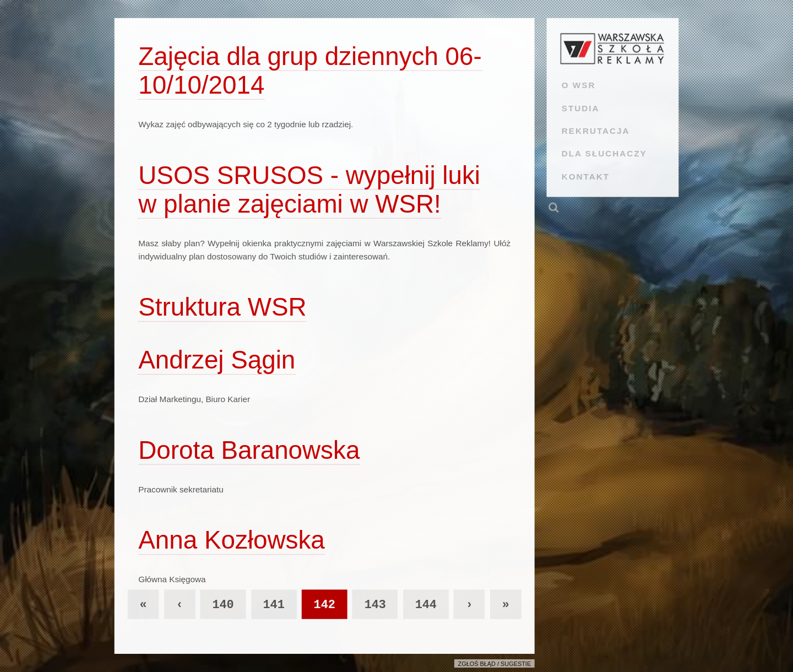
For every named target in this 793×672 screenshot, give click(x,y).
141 (273, 605)
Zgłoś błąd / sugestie (495, 664)
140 (223, 605)
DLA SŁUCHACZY (604, 153)
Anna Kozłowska (231, 540)
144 (426, 605)
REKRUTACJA (596, 131)
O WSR (579, 85)
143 (375, 605)
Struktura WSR (222, 307)
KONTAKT (586, 177)
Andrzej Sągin (217, 360)
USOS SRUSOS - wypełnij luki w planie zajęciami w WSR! (309, 189)
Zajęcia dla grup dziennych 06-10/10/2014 (310, 71)
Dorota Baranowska (249, 450)
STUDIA (581, 108)
